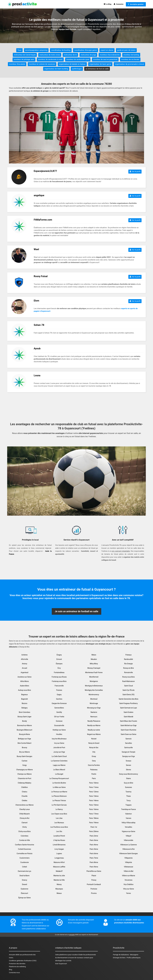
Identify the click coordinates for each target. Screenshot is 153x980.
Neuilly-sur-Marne (94, 725)
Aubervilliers (25, 686)
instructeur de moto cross (50, 55)
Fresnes (59, 690)
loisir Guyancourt (61, 964)
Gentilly (59, 712)
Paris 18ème (94, 818)
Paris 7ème (94, 858)
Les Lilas (59, 818)
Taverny (128, 792)
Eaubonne (25, 889)
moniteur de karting (131, 55)
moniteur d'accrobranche (110, 55)
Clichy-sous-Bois (25, 831)
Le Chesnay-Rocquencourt (59, 778)
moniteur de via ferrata (130, 59)
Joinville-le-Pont (59, 748)
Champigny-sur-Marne (24, 770)
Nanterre (94, 712)
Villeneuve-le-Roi (128, 849)
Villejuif (128, 836)
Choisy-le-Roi (25, 818)
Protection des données (17, 964)
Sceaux (128, 761)
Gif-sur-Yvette (59, 717)
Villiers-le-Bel (128, 871)
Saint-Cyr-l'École (128, 690)
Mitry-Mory (94, 664)
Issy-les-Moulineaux (59, 739)
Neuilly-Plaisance (94, 721)
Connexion (119, 4)
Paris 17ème (94, 814)
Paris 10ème (94, 783)
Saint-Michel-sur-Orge (128, 725)
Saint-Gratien (128, 712)
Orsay (94, 756)
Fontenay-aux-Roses (59, 677)
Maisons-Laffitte (59, 867)
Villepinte (128, 862)
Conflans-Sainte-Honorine (24, 845)
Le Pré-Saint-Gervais (59, 805)
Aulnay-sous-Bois (24, 690)
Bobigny (25, 708)
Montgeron (94, 681)
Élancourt (24, 893)
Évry (59, 668)
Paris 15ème (94, 805)
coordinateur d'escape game (86, 50)
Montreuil (94, 699)
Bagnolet (24, 699)
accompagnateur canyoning (36, 50)
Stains (129, 778)
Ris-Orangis (128, 664)
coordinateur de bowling (61, 50)
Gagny (59, 695)
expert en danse (107, 50)
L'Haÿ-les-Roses (59, 840)
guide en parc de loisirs (126, 50)
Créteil (25, 867)
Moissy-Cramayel (94, 668)
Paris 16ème (94, 809)
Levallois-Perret (59, 836)
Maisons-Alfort (59, 862)
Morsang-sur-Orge (94, 708)
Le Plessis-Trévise (59, 801)
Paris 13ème (94, 796)
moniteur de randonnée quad (78, 59)
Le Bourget (59, 774)
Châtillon (25, 787)
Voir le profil (135, 171)
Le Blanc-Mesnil (59, 770)
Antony (25, 664)
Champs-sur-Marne (25, 774)
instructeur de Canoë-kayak (25, 55)
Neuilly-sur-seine (94, 730)
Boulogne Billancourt (24, 730)
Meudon (94, 659)
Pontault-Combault (94, 884)
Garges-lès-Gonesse (59, 703)
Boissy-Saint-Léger (25, 717)
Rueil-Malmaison (128, 681)
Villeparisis (128, 858)
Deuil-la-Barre (24, 876)
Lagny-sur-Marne (59, 765)
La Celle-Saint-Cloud (59, 756)
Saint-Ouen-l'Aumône (128, 730)
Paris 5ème (94, 849)
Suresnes (128, 787)
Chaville (25, 796)
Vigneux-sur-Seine (128, 831)
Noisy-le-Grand (94, 743)
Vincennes (129, 880)
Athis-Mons (25, 681)
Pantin (94, 774)
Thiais (128, 796)
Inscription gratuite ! (136, 4)
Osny (94, 761)
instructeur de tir (70, 55)
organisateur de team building (56, 69)
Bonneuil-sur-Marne (24, 725)
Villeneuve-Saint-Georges (129, 854)
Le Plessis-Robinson (59, 796)
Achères (25, 655)
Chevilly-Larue (25, 809)
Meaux (59, 893)
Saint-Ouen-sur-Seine (128, 734)
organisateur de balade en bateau (72, 64)
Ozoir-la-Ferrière (94, 765)
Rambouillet (128, 659)
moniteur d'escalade (17, 64)
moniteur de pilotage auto (24, 59)
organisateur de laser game (100, 64)
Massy (59, 884)
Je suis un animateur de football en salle (76, 611)
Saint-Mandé (128, 717)
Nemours (94, 717)
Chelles (25, 801)
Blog (11, 970)
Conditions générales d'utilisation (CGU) (23, 961)
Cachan (24, 761)
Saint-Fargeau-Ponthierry (128, 703)
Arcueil (24, 668)
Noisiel (94, 739)
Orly (94, 752)
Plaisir (94, 876)
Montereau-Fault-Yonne (94, 672)
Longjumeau (59, 858)
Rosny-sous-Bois (128, 677)
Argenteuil (24, 672)
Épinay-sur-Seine (25, 898)
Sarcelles (129, 743)
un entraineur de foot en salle (97, 69)
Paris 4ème (94, 845)
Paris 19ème (94, 823)
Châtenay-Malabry (25, 783)
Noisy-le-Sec (94, 748)
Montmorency (94, 695)
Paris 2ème (94, 836)
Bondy (25, 721)
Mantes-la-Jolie (59, 876)
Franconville (59, 686)
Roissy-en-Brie (128, 668)
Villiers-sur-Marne (128, 876)
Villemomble (128, 840)
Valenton (129, 814)
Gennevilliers (59, 708)
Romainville (128, 672)
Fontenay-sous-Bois (59, 681)
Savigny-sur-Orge (128, 756)
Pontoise (94, 889)
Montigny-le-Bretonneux (94, 686)
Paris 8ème (94, 862)
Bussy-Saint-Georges (25, 756)
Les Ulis (59, 831)
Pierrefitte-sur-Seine (94, 871)
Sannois (128, 739)
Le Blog (108, 4)
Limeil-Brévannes (59, 845)
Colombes (24, 836)
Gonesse (59, 721)
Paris (94, 778)
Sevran (128, 765)
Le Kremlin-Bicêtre (59, 783)
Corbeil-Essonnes (25, 849)
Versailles (128, 827)
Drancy (25, 880)
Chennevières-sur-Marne (24, 805)
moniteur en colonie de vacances (42, 64)
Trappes (128, 805)
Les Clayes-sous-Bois (59, 814)
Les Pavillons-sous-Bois (59, 827)
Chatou (25, 792)
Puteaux (129, 655)
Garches (59, 699)
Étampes (59, 664)
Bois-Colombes (25, 712)
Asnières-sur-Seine (25, 677)
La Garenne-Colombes (59, 761)
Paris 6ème (94, 854)
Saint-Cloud (128, 686)
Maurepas (59, 889)
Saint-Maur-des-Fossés (129, 721)
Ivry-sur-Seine (59, 743)
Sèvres (128, 770)
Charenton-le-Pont (25, 778)
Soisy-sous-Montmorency (128, 774)
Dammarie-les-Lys (25, 871)
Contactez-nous (14, 973)
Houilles (59, 734)
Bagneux (25, 695)
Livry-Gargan (59, 849)
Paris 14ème (94, 801)
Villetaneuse (128, 867)
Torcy (128, 801)
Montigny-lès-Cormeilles (94, 690)
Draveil (25, 884)
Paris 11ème (94, 787)
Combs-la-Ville (25, 840)
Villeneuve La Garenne (128, 845)
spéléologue (77, 69)
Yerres (128, 893)
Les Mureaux (59, 823)
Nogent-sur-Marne (94, 734)
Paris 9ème (94, 867)
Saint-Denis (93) (128, 695)
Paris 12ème (94, 792)
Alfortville (24, 659)
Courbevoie (25, 862)
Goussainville (59, 725)
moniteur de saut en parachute (105, 59)
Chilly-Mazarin (25, 814)
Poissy (94, 880)
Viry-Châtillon (129, 884)
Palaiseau (94, 770)
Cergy (25, 765)
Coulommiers (25, 858)
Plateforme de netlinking (17, 967)
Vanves (128, 818)
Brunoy (24, 748)
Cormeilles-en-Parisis (25, 854)
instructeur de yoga (88, 55)
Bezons (25, 703)
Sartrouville (128, 748)
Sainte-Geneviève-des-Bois (128, 699)
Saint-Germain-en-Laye (128, 708)
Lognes (59, 854)
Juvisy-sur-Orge (59, 752)
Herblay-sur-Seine (59, 730)
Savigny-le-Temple (129, 752)
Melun (94, 655)
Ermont (59, 659)
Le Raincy (59, 809)
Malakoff (59, 871)
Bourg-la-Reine (25, 734)
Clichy (25, 827)
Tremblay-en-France (129, 809)
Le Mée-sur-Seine (59, 787)
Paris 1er (94, 827)
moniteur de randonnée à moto (50, 59)
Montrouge (94, 703)
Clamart (25, 823)
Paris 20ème (94, 831)
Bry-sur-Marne (24, 752)
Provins (94, 893)
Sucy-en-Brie (128, 783)
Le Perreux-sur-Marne (59, 792)
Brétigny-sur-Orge (25, 739)
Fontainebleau (59, 672)
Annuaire (12, 955)
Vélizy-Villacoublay (128, 823)
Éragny (59, 655)
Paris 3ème (94, 840)
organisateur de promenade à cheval (129, 64)
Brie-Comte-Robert (25, 743)
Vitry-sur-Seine (128, 889)
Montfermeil (94, 677)
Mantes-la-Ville (59, 880)
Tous (19, 50)
